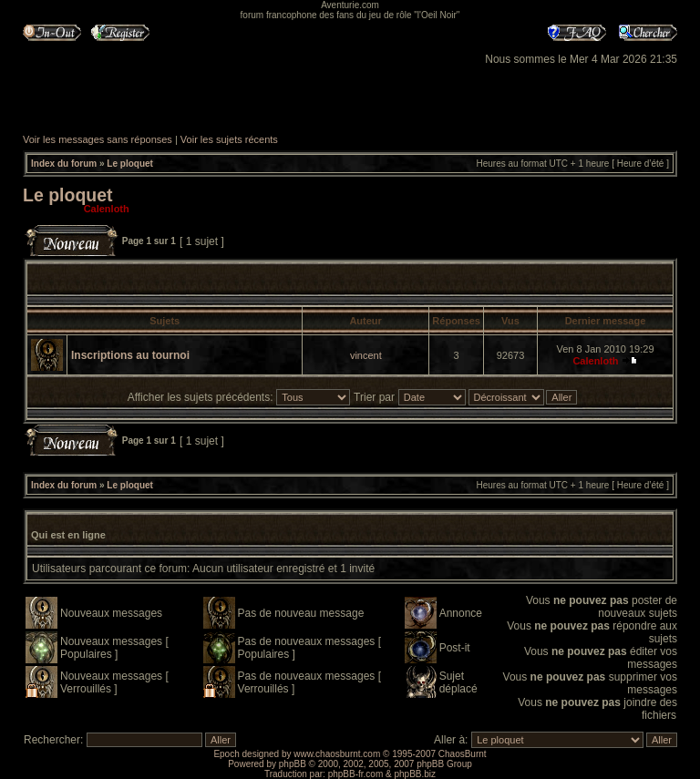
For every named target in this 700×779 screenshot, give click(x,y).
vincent (366, 355)
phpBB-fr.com (356, 774)
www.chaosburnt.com (337, 754)
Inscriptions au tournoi (130, 355)
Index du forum (64, 164)
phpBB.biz (415, 774)
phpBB (293, 764)
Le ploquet (130, 164)
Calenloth (107, 209)
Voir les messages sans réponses (98, 139)
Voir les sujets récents (229, 139)
